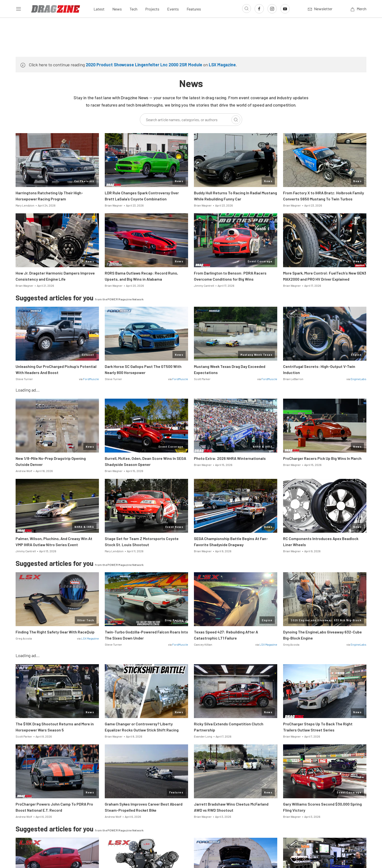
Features (194, 9)
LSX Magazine (222, 65)
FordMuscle (91, 379)
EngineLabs (358, 379)
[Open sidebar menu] (19, 9)
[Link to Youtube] (285, 9)
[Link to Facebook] (259, 9)
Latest (99, 9)
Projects (152, 9)
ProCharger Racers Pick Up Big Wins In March (322, 458)
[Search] (236, 120)
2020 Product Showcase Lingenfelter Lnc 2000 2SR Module (144, 65)
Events (173, 9)
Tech (134, 9)
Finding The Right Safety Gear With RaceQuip (55, 632)
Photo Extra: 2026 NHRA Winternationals (230, 458)
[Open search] (247, 9)
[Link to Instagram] (272, 9)
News (117, 9)
